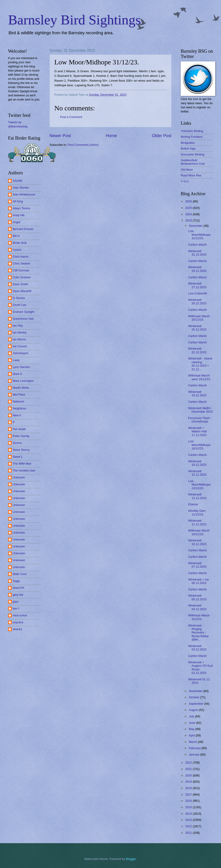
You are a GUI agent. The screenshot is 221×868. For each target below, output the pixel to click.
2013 (189, 820)
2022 (189, 763)
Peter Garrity (21, 436)
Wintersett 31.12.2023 (197, 253)
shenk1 (17, 629)
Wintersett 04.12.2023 (197, 607)
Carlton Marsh (197, 245)
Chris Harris (20, 257)
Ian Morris (19, 339)
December (196, 226)
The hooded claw (24, 470)
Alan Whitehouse (24, 194)
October (194, 697)
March (193, 742)
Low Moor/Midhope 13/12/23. (199, 485)
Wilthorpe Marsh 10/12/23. (199, 532)
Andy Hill (19, 215)
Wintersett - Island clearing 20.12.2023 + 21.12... (200, 364)
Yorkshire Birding (192, 131)
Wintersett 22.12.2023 (197, 350)
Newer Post (60, 136)
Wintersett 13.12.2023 (197, 496)
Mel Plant (19, 395)
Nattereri (18, 401)
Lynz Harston (21, 367)
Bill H (16, 236)
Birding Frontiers (192, 137)
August (194, 710)
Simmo (17, 443)
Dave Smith (20, 284)
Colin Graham (22, 277)
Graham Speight (23, 312)
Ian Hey (18, 326)
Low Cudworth (198, 293)
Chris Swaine (21, 263)
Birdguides (188, 143)
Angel (16, 222)
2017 (189, 795)
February (195, 748)
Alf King (18, 201)
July (192, 716)
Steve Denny (21, 450)
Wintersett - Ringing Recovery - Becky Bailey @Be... (198, 633)
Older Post (162, 136)
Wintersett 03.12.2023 (197, 648)
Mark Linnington (23, 381)
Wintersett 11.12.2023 (197, 522)
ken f (16, 608)
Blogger (131, 859)
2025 (189, 208)
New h (17, 415)
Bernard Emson (23, 229)
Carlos (17, 250)
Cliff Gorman (21, 270)
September (196, 704)
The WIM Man (22, 464)
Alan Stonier (21, 188)
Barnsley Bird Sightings (74, 20)
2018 (189, 788)
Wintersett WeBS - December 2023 (200, 410)
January (194, 754)
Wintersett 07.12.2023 (197, 565)
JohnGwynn (20, 353)
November (196, 691)
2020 (189, 775)
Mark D (17, 374)
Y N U (185, 181)
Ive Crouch (20, 346)
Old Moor (187, 170)
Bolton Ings (188, 148)
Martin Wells (21, 388)
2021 (189, 769)
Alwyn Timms (21, 208)
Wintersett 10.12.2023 (197, 542)
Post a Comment (71, 117)
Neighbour (19, 408)
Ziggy (16, 581)
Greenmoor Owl (23, 319)
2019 (189, 782)
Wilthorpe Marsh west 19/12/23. (199, 377)
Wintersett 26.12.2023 (197, 302)
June (192, 723)
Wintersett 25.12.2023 (197, 328)
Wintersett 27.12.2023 (197, 285)
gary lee (18, 595)
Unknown (19, 477)
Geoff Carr (20, 305)
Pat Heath (19, 429)
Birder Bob (20, 243)
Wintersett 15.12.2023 (197, 473)
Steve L (18, 457)
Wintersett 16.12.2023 (197, 463)
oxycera (18, 622)
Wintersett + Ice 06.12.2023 (198, 581)
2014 (189, 814)
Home (111, 136)
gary (16, 602)
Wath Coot (20, 574)
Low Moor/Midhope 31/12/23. (199, 235)
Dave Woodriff (22, 291)
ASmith (17, 181)
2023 (189, 220)
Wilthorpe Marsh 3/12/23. (199, 617)
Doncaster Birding (192, 154)
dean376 (18, 588)
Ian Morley (20, 332)
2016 (189, 801)
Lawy (16, 360)
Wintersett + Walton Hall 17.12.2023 (197, 431)
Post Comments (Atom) (83, 145)
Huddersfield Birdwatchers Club (193, 162)
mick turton (20, 615)
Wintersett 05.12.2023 (197, 597)
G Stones (19, 298)
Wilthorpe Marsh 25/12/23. (199, 318)
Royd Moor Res (191, 175)
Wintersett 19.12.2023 (197, 394)
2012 (189, 826)
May (192, 729)
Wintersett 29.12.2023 (197, 269)
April (192, 735)
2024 (189, 214)
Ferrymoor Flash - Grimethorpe (200, 420)
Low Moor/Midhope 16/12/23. (199, 445)
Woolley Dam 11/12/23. (197, 512)
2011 (189, 833)
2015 (189, 807)
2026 (189, 201)
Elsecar (193, 504)
